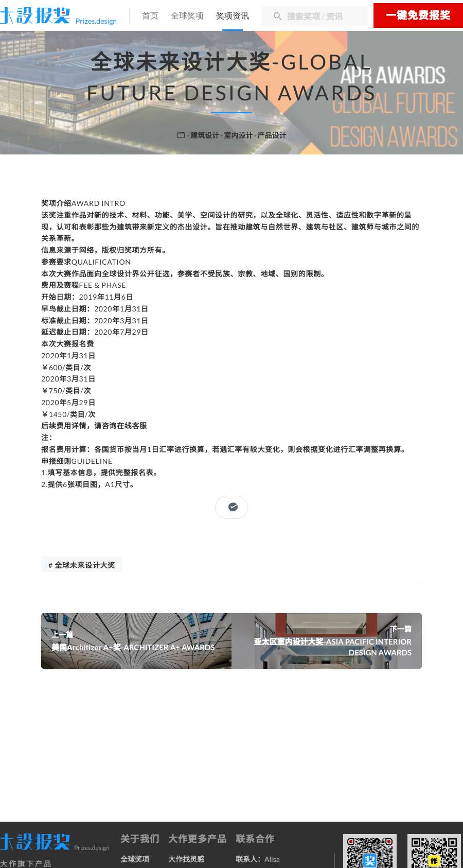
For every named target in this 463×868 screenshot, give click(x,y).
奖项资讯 (233, 16)
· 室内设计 (237, 135)
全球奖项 (187, 16)
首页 (150, 16)
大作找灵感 (186, 859)
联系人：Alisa (258, 859)
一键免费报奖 (418, 15)
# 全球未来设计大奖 (82, 565)
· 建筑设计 (204, 135)
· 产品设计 (270, 135)
